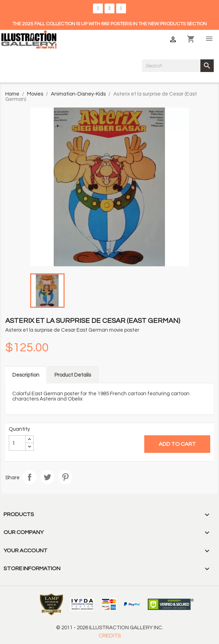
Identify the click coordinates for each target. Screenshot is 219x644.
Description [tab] (26, 375)
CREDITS (110, 636)
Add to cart (177, 444)
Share (29, 477)
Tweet (47, 477)
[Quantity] (17, 443)
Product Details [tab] (73, 375)
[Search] (178, 66)
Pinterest (65, 477)
